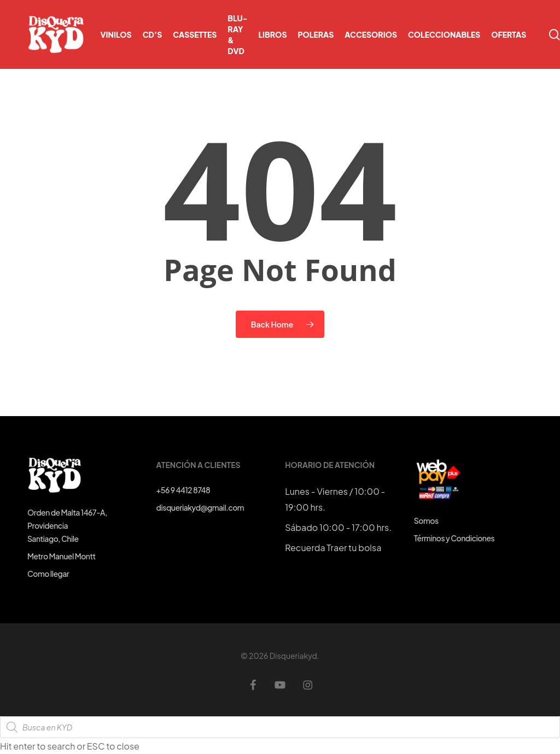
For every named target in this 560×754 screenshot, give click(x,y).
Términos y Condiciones (454, 538)
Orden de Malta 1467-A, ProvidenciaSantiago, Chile (67, 525)
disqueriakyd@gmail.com (200, 507)
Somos (426, 521)
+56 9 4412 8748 (183, 490)
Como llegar (48, 574)
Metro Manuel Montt (62, 556)
